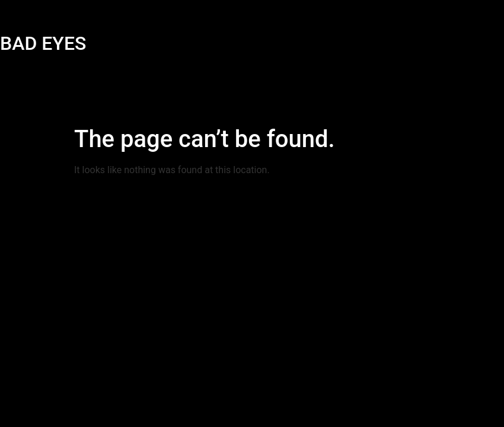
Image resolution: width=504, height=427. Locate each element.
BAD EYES (43, 43)
